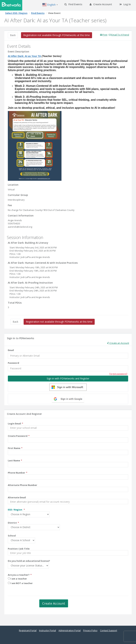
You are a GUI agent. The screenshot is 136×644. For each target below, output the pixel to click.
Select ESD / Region (16, 13)
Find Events (73, 4)
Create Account (101, 4)
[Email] (68, 356)
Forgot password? (118, 374)
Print (104, 35)
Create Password (18, 436)
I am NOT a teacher (20, 583)
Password (13, 363)
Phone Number (17, 473)
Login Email (14, 424)
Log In (125, 4)
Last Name (14, 460)
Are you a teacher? (19, 575)
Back (13, 35)
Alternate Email (17, 497)
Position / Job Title (19, 549)
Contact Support (109, 630)
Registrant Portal (28, 630)
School (12, 536)
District (12, 523)
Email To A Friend (119, 35)
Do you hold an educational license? (29, 561)
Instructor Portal (48, 630)
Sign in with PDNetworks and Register (68, 378)
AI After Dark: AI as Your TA (24, 56)
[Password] (68, 368)
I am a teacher (17, 579)
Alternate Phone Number (22, 485)
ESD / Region (15, 510)
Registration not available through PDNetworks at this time (57, 35)
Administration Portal (70, 630)
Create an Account (118, 343)
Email (11, 350)
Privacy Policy (90, 630)
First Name (14, 448)
